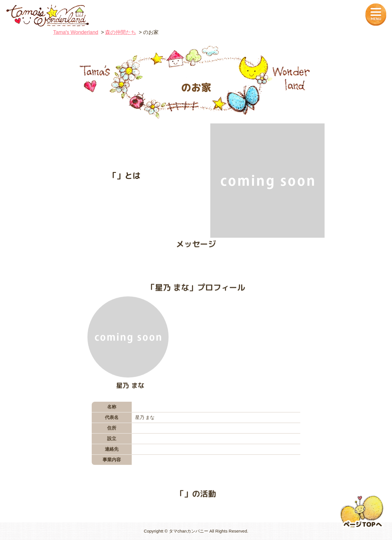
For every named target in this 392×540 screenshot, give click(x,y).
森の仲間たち (121, 32)
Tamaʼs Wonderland (76, 32)
